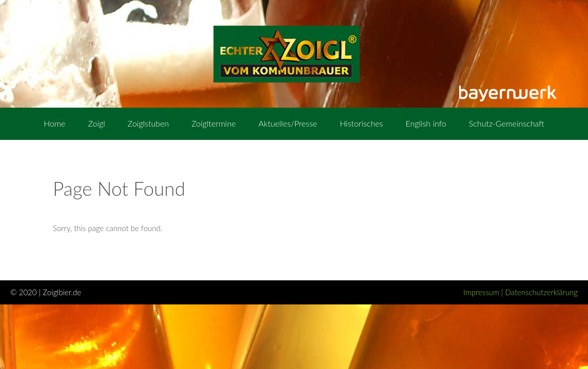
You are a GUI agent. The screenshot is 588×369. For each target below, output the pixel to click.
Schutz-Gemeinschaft (507, 123)
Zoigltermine (213, 123)
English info (426, 123)
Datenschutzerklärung (542, 292)
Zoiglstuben (148, 123)
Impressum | (484, 292)
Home (54, 123)
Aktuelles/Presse (288, 123)
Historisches (361, 123)
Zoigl (96, 123)
